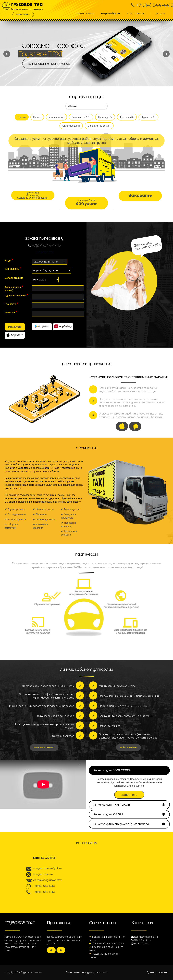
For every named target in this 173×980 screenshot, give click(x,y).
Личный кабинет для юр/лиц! (108, 944)
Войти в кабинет (129, 747)
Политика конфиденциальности (86, 972)
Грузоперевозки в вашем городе (28, 5)
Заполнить (129, 795)
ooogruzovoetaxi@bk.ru (47, 868)
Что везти (11, 304)
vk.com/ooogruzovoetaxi (48, 880)
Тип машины (13, 269)
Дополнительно (14, 278)
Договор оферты (158, 972)
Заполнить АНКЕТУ (44, 747)
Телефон (11, 312)
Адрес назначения (16, 295)
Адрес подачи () (14, 289)
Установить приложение (48, 64)
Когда (9, 260)
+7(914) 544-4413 (44, 886)
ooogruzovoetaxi (43, 874)
